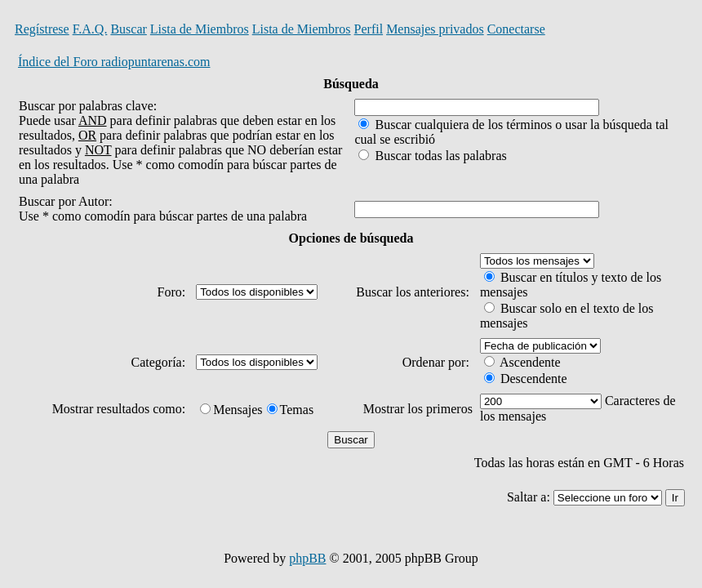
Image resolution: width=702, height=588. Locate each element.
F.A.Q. (90, 29)
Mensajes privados (435, 29)
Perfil (369, 29)
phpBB (307, 558)
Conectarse (516, 29)
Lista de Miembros (200, 29)
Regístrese (42, 29)
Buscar (128, 29)
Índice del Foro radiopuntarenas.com (114, 62)
